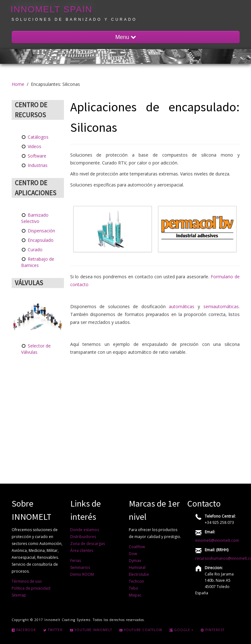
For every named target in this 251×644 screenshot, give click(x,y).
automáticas (182, 306)
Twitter (53, 630)
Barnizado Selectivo (35, 218)
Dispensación (41, 231)
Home (18, 84)
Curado (34, 250)
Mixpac (135, 595)
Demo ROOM (82, 574)
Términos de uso (27, 581)
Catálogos (37, 137)
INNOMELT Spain (52, 9)
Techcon (136, 581)
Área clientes (82, 550)
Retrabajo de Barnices (38, 262)
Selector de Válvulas (36, 349)
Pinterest (213, 630)
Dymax (135, 561)
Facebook (24, 630)
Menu (125, 37)
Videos (34, 146)
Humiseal (137, 567)
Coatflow (137, 547)
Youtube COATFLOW (141, 630)
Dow (133, 554)
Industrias (37, 165)
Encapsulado (40, 240)
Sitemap (19, 595)
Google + (181, 630)
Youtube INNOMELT (91, 630)
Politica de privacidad (31, 588)
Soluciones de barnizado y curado (74, 19)
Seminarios (80, 567)
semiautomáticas (221, 306)
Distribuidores (83, 537)
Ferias (76, 561)
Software (36, 156)
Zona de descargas (88, 544)
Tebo (134, 588)
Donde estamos (85, 530)
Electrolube (139, 574)
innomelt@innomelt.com (217, 540)
